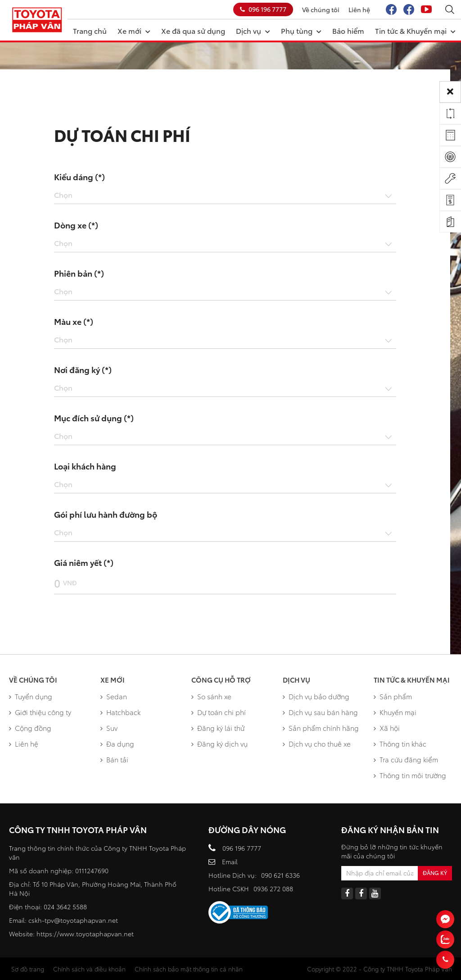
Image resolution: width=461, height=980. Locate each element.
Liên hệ (359, 9)
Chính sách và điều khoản (89, 969)
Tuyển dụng (31, 696)
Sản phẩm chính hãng (321, 728)
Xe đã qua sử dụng (193, 30)
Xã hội (387, 728)
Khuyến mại (395, 712)
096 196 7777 (263, 9)
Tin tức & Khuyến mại (415, 30)
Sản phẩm (393, 696)
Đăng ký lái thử (218, 728)
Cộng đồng (30, 728)
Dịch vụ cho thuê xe (317, 743)
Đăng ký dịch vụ (219, 743)
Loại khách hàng (85, 466)
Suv (109, 728)
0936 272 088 (273, 889)
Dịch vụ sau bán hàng (320, 712)
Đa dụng (117, 743)
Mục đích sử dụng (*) (94, 418)
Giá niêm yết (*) (84, 562)
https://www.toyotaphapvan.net (85, 934)
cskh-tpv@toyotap (56, 920)
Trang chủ (90, 30)
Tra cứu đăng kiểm (406, 759)
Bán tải (114, 759)
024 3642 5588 (65, 907)
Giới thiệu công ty (40, 712)
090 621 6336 (280, 875)
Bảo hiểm (348, 30)
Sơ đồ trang (28, 969)
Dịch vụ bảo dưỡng (316, 696)
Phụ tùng (301, 30)
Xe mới (134, 30)
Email (230, 861)
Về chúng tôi (321, 9)
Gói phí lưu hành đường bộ (106, 514)
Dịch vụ (253, 30)
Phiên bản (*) (79, 273)
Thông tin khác (400, 743)
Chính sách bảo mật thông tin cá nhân (189, 969)
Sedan (114, 696)
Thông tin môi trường (410, 775)
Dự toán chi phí (219, 712)
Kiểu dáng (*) (79, 177)
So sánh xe (211, 696)
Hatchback (120, 712)
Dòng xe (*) (76, 225)
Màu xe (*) (74, 321)
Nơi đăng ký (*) (83, 369)
